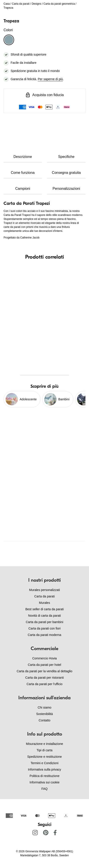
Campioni (23, 189)
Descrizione (23, 157)
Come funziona (23, 173)
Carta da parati (21, 4)
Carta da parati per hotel (44, 665)
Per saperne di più (50, 79)
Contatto (44, 720)
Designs (36, 4)
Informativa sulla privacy (44, 769)
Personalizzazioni (66, 189)
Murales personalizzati (44, 590)
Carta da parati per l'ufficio (44, 684)
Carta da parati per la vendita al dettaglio (44, 671)
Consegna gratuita (66, 173)
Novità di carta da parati (45, 616)
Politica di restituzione (44, 776)
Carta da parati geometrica (59, 4)
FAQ (44, 789)
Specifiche (66, 157)
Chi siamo (44, 707)
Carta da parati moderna (45, 635)
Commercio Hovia (44, 658)
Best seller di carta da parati (45, 609)
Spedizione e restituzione (44, 757)
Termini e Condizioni (44, 763)
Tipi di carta (45, 750)
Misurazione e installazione (44, 744)
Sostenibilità (45, 714)
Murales (45, 603)
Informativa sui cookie (44, 782)
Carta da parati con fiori (45, 628)
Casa (7, 4)
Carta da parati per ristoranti (44, 678)
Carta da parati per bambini (45, 622)
